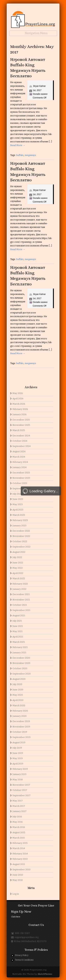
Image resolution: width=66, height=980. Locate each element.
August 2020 (19, 679)
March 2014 (19, 848)
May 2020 (18, 695)
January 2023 (19, 526)
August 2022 (19, 552)
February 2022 (20, 584)
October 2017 (20, 790)
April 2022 (18, 573)
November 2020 (21, 663)
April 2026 (18, 399)
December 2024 (21, 436)
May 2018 (18, 780)
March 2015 (19, 838)
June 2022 (18, 563)
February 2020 (20, 711)
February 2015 (20, 843)
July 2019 (17, 748)
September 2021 (21, 610)
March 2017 (19, 806)
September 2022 (21, 547)
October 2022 (20, 541)
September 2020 (22, 674)
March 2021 (19, 642)
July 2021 (17, 621)
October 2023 (20, 483)
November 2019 (21, 727)
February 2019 (20, 769)
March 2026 (19, 404)
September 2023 (21, 489)
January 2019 (19, 774)
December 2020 (21, 658)
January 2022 (19, 589)
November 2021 (21, 600)
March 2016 (19, 827)
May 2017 (18, 801)
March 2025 (19, 430)
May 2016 (18, 822)
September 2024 (22, 446)
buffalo (20, 155)
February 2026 (20, 409)
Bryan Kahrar (40, 86)
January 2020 (20, 716)
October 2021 (20, 605)
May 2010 (18, 880)
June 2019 (18, 753)
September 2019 (21, 737)
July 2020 (17, 684)
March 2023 (19, 515)
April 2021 (18, 637)
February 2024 (20, 462)
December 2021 (21, 594)
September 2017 (21, 795)
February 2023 (20, 520)
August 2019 (19, 742)
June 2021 (18, 626)
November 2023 (21, 478)
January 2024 (20, 467)
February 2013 (20, 859)
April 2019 (18, 764)
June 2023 (18, 499)
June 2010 (18, 875)
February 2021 (20, 647)
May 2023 (18, 504)
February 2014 (20, 854)
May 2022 (18, 568)
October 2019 (20, 732)
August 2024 (19, 451)
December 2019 (21, 721)
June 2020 (18, 690)
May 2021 (18, 631)
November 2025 (21, 425)
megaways (30, 155)
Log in (16, 894)
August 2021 (19, 615)
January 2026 (20, 414)
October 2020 (20, 668)
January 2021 (19, 653)
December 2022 (21, 531)
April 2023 (18, 510)
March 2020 (19, 705)
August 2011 (19, 864)
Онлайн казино (40, 94)
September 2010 (21, 869)
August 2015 (19, 832)
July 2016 (17, 817)
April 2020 (18, 700)
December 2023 (21, 473)
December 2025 (21, 420)
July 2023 (17, 494)
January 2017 (19, 811)
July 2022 (17, 557)
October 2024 (20, 441)
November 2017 (21, 785)
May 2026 (18, 393)
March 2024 (19, 457)
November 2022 (21, 536)
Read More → (18, 145)
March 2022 (19, 578)
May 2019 (18, 758)
